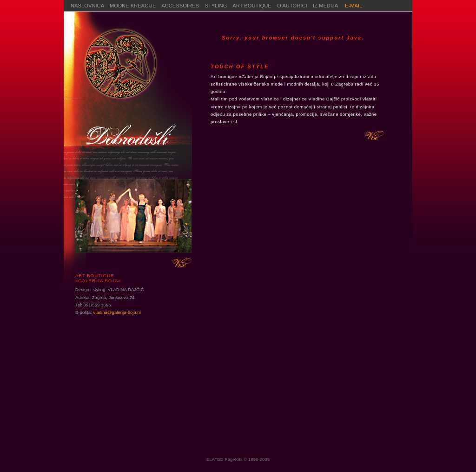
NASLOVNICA (87, 6)
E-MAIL (354, 6)
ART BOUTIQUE (252, 6)
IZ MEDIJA (326, 6)
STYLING (216, 6)
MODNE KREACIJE (133, 6)
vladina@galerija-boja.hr (117, 312)
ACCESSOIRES (180, 6)
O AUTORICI (295, 6)
